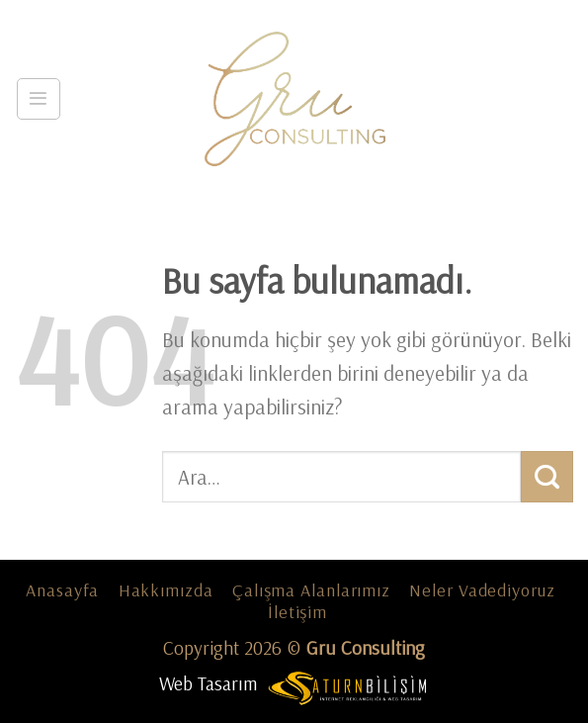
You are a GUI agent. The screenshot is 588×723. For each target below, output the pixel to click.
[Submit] (547, 477)
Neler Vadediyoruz (482, 590)
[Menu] (39, 99)
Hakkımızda (166, 590)
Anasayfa (62, 590)
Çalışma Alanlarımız (311, 590)
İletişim (297, 612)
